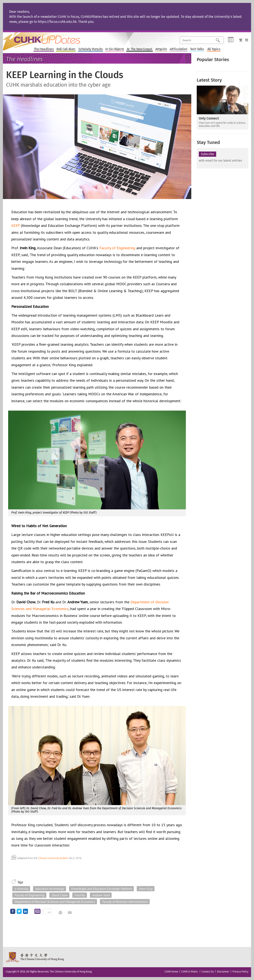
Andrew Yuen (101, 895)
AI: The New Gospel (140, 49)
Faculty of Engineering (117, 248)
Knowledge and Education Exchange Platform (101, 889)
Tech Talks (197, 49)
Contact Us (208, 972)
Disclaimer (223, 972)
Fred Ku (80, 895)
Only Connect (209, 118)
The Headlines (44, 49)
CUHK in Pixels (190, 972)
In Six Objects (115, 49)
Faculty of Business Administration (125, 902)
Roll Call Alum (66, 49)
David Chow (59, 895)
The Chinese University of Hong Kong (35, 957)
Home (50, 39)
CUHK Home (171, 972)
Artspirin (161, 49)
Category (231, 40)
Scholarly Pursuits (91, 49)
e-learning (21, 889)
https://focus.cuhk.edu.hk (57, 22)
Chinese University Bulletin (60, 858)
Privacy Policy (240, 972)
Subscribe (207, 154)
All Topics (214, 49)
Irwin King (146, 889)
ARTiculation (178, 49)
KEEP (16, 225)
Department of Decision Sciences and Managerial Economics (55, 902)
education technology (50, 889)
